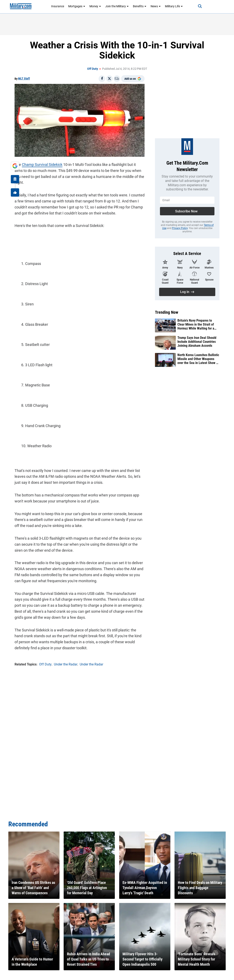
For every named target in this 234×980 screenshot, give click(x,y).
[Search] (200, 6)
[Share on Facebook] (102, 79)
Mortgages (77, 6)
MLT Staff (24, 78)
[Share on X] (109, 79)
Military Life (174, 6)
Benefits (140, 6)
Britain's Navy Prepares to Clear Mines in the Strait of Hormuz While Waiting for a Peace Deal (196, 325)
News (156, 6)
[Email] (117, 79)
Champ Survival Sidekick (42, 165)
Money (95, 6)
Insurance (58, 6)
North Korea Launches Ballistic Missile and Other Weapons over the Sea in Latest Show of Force (198, 359)
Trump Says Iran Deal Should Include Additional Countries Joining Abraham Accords (197, 342)
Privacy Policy (180, 228)
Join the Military (117, 6)
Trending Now (167, 312)
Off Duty (93, 69)
